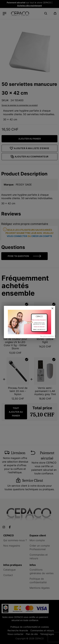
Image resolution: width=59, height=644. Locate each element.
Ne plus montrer (47, 336)
